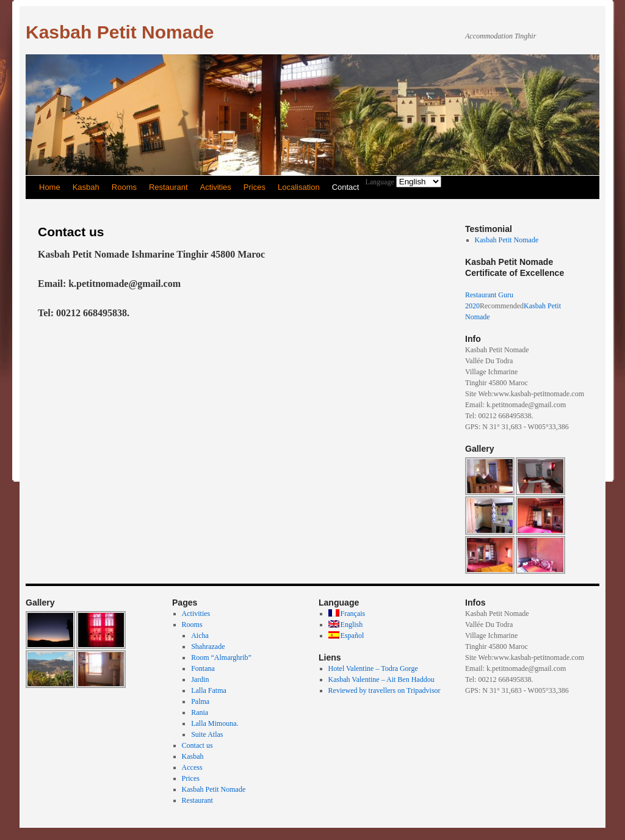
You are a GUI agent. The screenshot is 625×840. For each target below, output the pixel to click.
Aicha (200, 635)
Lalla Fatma (209, 690)
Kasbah (86, 187)
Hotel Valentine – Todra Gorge (373, 668)
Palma (200, 701)
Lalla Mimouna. (215, 723)
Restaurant (168, 187)
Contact (346, 187)
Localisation (299, 187)
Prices (255, 187)
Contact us (197, 745)
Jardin (200, 679)
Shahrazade (208, 646)
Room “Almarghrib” (221, 657)
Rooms (124, 187)
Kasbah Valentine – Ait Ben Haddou (381, 679)
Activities (216, 187)
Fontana (203, 668)
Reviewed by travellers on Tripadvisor (385, 690)
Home (50, 187)
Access (192, 767)
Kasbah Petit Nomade (120, 32)
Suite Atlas (207, 734)
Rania (200, 712)
